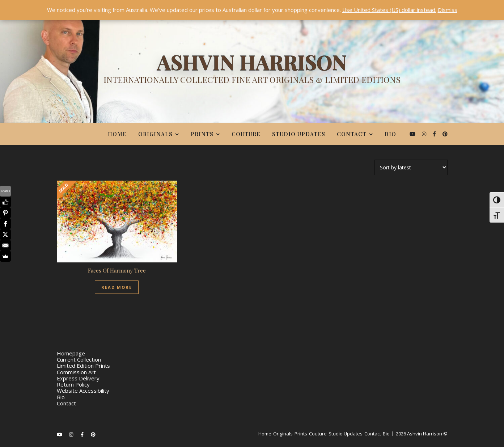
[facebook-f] (435, 134)
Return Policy (73, 384)
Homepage (71, 353)
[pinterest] (445, 134)
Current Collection (79, 359)
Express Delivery (78, 378)
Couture (246, 134)
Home (117, 134)
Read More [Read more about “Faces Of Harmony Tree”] (117, 287)
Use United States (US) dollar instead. (389, 10)
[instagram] (425, 134)
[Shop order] (411, 167)
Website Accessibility (83, 391)
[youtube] (413, 134)
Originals (155, 134)
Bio (390, 134)
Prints (202, 134)
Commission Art (76, 372)
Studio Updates (299, 134)
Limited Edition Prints (83, 366)
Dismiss (448, 10)
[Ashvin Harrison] (252, 71)
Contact (352, 134)
